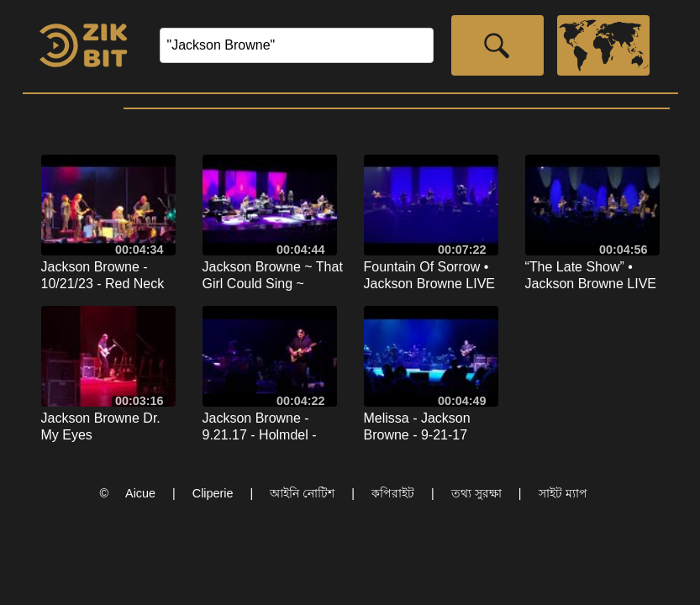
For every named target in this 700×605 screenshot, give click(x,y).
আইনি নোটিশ (302, 493)
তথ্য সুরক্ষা (476, 493)
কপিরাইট (393, 493)
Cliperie (213, 493)
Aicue (140, 493)
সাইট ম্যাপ (563, 493)
